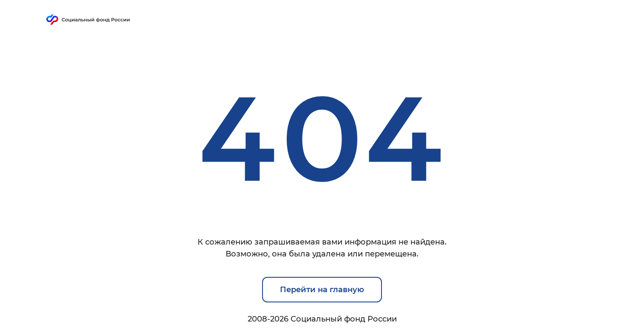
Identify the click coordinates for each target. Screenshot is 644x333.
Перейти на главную (322, 290)
